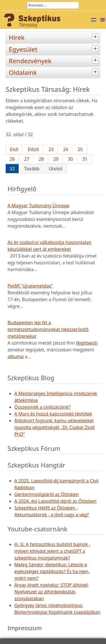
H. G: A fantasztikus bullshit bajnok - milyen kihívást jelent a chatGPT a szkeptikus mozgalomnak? (52, 551)
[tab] (96, 37)
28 (41, 159)
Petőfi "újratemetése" (30, 286)
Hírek (54, 37)
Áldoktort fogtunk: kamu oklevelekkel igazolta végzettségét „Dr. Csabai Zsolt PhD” (55, 427)
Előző (34, 149)
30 (70, 159)
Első (14, 149)
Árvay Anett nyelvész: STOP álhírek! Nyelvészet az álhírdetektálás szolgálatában (51, 592)
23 (51, 149)
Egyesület (54, 49)
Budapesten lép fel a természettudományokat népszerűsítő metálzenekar (48, 329)
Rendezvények (54, 60)
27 (27, 159)
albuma (16, 356)
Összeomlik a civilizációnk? (43, 407)
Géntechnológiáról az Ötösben (47, 494)
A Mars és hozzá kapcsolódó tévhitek (53, 414)
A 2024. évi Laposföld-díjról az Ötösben (56, 501)
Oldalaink (54, 72)
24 (66, 149)
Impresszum (25, 628)
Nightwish (87, 343)
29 (56, 159)
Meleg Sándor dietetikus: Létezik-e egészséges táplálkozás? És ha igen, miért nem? (52, 571)
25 (80, 149)
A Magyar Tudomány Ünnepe (39, 206)
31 (85, 159)
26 (12, 159)
